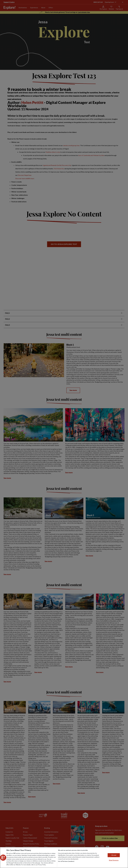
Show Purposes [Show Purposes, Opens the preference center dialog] (114, 860)
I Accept (114, 855)
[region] (64, 858)
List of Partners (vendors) (66, 861)
